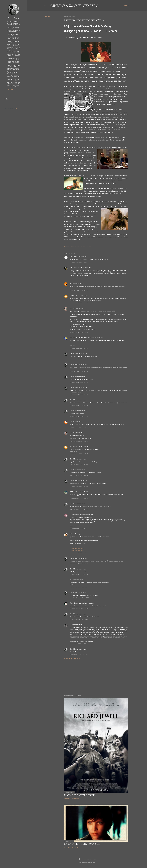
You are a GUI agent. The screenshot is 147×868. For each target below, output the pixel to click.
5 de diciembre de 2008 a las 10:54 (79, 427)
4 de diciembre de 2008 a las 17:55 (79, 382)
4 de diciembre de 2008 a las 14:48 (79, 348)
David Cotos (74, 353)
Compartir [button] (47, 17)
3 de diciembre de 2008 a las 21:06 (79, 262)
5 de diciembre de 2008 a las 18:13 (79, 454)
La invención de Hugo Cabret (82, 844)
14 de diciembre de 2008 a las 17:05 (79, 598)
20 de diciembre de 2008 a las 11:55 (79, 619)
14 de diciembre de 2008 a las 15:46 (79, 587)
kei (71, 422)
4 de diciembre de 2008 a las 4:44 (79, 332)
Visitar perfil (13, 89)
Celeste (72, 625)
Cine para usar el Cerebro (74, 6)
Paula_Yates (74, 257)
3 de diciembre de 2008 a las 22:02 (79, 278)
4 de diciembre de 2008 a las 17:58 (79, 416)
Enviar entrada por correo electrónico (81, 247)
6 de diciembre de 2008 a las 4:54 (79, 486)
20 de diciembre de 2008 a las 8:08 (79, 609)
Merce (72, 283)
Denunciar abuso (10, 109)
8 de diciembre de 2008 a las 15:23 (79, 564)
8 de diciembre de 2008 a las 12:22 (79, 529)
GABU (72, 308)
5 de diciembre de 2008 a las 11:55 (79, 441)
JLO (71, 534)
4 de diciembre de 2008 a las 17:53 (79, 359)
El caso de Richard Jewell (80, 795)
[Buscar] (127, 6)
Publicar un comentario (72, 659)
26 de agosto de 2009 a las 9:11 (78, 644)
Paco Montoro (75, 491)
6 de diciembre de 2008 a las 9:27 (79, 499)
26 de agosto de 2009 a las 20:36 (79, 655)
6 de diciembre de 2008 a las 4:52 (79, 465)
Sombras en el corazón (77, 515)
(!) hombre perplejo (76, 267)
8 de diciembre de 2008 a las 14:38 (79, 553)
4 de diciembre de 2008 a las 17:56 (79, 395)
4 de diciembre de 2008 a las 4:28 (79, 303)
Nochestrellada (75, 447)
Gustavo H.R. (74, 296)
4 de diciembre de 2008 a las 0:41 (79, 290)
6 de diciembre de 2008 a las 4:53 (79, 475)
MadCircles (92, 863)
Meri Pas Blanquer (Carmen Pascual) (82, 338)
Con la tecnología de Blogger (87, 859)
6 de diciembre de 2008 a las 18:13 (79, 509)
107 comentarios (76, 847)
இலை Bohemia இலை (77, 603)
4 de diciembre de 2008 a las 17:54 (79, 371)
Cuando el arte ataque (77, 549)
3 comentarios (75, 799)
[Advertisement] (96, 677)
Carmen (72, 432)
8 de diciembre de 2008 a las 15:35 (79, 574)
